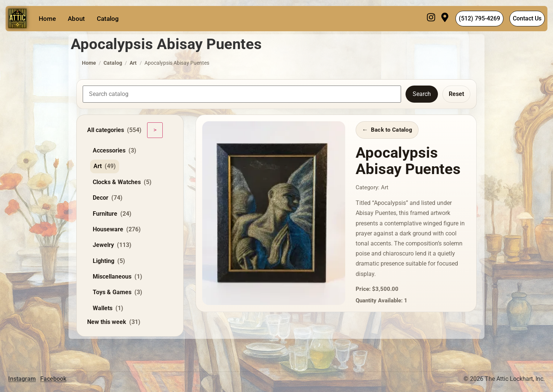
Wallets (108, 308)
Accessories (115, 151)
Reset (456, 94)
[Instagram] (431, 19)
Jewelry (112, 245)
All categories (114, 130)
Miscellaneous (117, 277)
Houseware (117, 229)
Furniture (112, 214)
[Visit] (445, 19)
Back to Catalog (392, 130)
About (76, 19)
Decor (108, 198)
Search (422, 94)
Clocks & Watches (122, 182)
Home (47, 19)
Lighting (109, 261)
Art (133, 63)
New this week (114, 322)
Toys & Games (117, 292)
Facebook (53, 379)
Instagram (22, 379)
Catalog (108, 19)
